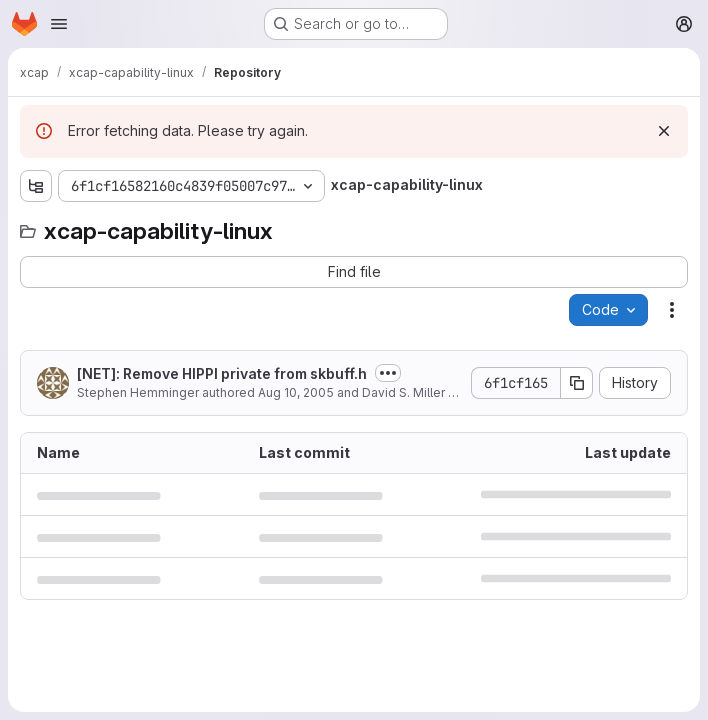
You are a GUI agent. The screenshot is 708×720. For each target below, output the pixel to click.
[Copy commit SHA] (577, 383)
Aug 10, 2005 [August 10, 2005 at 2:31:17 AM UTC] (296, 392)
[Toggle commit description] (388, 373)
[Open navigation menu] (59, 24)
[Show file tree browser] (36, 186)
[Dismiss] (664, 131)
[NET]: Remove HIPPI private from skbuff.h (222, 373)
